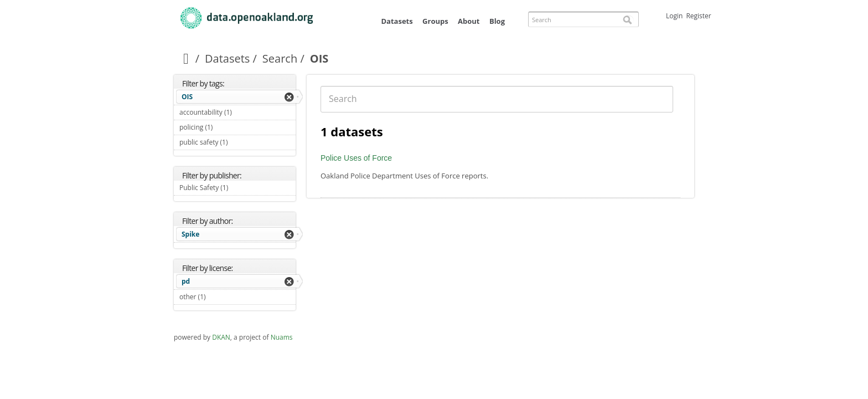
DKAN (221, 337)
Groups (435, 21)
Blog (497, 21)
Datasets (397, 21)
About (469, 21)
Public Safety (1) (237, 189)
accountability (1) (237, 114)
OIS (187, 97)
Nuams (282, 337)
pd (186, 281)
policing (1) (226, 127)
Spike (190, 234)
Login (674, 16)
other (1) (219, 297)
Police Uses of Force (356, 158)
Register (698, 16)
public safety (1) (237, 144)
